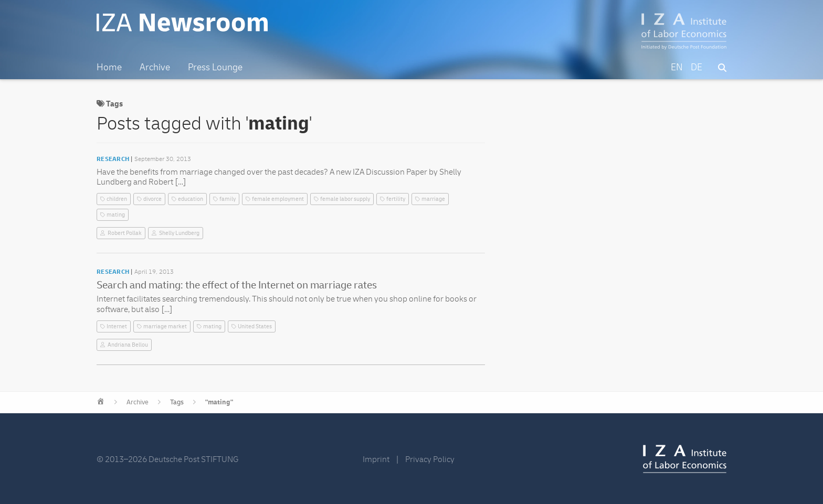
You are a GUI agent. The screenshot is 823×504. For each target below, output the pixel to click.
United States (255, 326)
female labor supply (345, 199)
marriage (433, 199)
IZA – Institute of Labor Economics (684, 31)
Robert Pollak (125, 233)
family (228, 199)
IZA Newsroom (182, 23)
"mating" (219, 402)
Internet (117, 326)
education (191, 199)
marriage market (165, 326)
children (117, 199)
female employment (278, 199)
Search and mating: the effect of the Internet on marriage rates (237, 285)
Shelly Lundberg (179, 233)
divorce (152, 199)
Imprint (376, 459)
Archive (138, 402)
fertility (396, 199)
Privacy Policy (430, 459)
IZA (685, 459)
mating (116, 215)
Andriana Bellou (128, 345)
